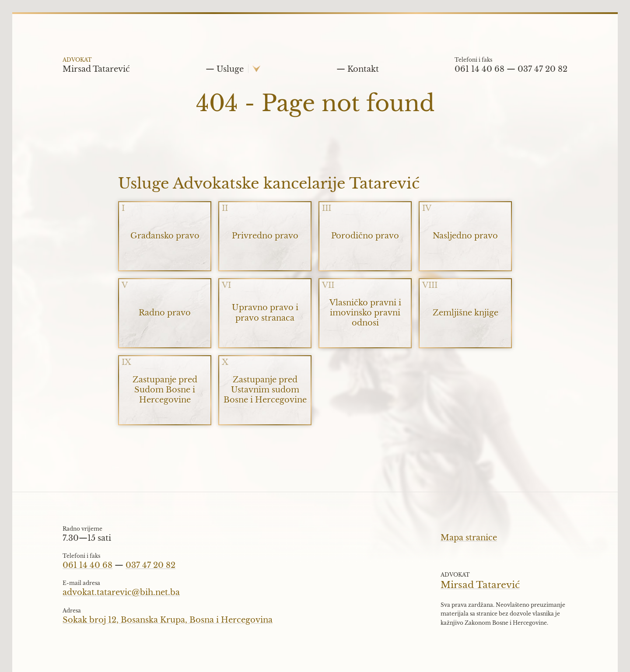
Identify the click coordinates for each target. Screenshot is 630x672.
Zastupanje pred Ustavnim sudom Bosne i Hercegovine (265, 390)
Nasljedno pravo (465, 236)
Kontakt (363, 69)
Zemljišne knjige (465, 313)
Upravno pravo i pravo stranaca (265, 313)
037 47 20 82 (542, 69)
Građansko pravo (165, 236)
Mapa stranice (469, 538)
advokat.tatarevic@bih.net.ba (121, 592)
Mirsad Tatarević (96, 68)
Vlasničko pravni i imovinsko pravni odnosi (365, 313)
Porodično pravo (365, 236)
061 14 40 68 (479, 69)
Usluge (230, 69)
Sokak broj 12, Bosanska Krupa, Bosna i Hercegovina (168, 620)
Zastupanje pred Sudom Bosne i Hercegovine (165, 390)
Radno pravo (165, 313)
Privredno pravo (265, 236)
